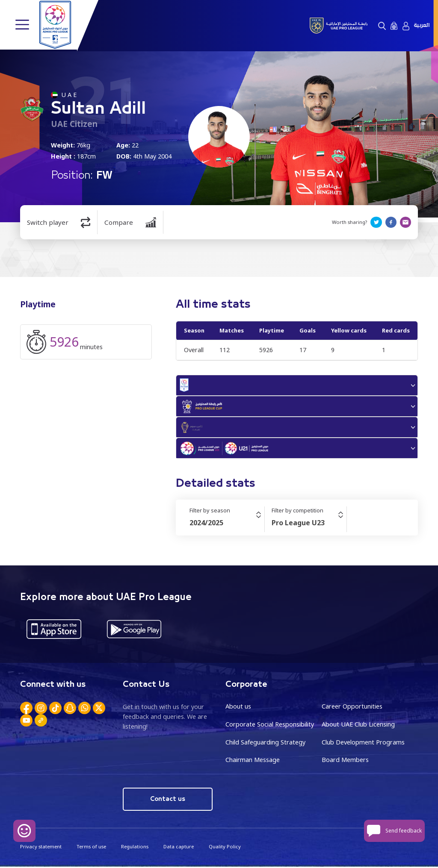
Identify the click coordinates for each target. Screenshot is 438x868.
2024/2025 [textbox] (206, 524)
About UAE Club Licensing (358, 725)
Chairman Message (253, 761)
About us (238, 708)
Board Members (345, 761)
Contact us (168, 800)
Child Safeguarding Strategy (265, 743)
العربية (422, 25)
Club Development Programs (363, 743)
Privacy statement (41, 848)
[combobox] (227, 524)
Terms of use (91, 848)
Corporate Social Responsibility (270, 725)
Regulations (134, 848)
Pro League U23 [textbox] (298, 524)
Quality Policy (224, 848)
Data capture (178, 848)
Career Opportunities (352, 708)
